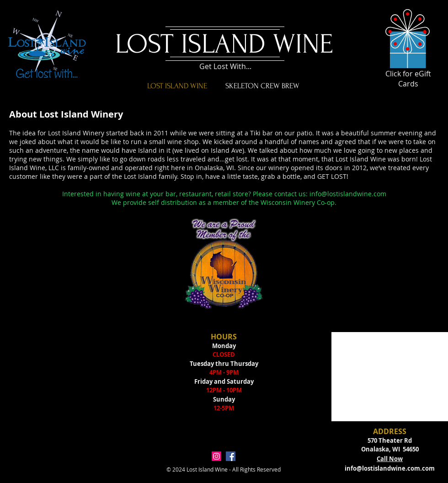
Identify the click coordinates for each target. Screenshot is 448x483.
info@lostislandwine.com (348, 194)
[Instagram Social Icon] (216, 456)
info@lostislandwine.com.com (390, 468)
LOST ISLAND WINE (224, 44)
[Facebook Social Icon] (231, 456)
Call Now (390, 459)
